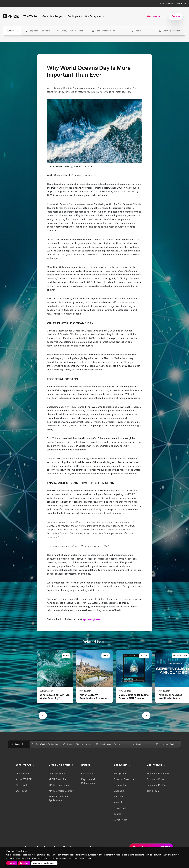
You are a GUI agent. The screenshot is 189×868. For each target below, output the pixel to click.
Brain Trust (120, 808)
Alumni (118, 802)
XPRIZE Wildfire (57, 779)
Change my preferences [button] (44, 863)
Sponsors (119, 791)
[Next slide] (146, 715)
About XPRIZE (24, 779)
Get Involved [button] (156, 16)
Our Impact (87, 773)
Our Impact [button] (75, 16)
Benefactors (121, 785)
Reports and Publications (88, 781)
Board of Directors (124, 779)
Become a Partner (157, 785)
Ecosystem (120, 773)
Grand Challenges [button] (54, 16)
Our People (22, 785)
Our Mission (22, 773)
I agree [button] (12, 863)
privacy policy (44, 855)
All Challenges (57, 773)
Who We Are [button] (32, 16)
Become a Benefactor (158, 773)
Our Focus (13, 31)
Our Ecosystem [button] (95, 16)
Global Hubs (121, 820)
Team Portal (181, 3)
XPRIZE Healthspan (59, 785)
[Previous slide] (43, 715)
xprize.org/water (92, 619)
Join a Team (153, 791)
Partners (119, 796)
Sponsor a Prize (155, 779)
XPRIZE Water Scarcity (61, 791)
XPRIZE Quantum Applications (58, 798)
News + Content (166, 3)
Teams (118, 814)
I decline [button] (24, 863)
